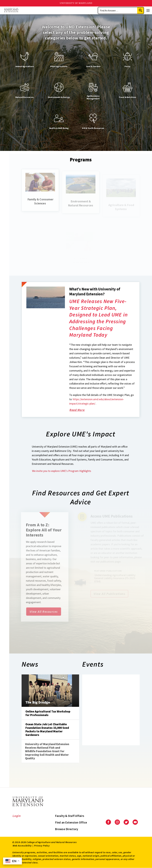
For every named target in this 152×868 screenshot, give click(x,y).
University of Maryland (76, 3)
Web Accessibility (22, 846)
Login (17, 816)
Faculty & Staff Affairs (70, 816)
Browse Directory (67, 829)
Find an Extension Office (71, 822)
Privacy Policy (42, 846)
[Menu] (148, 10)
